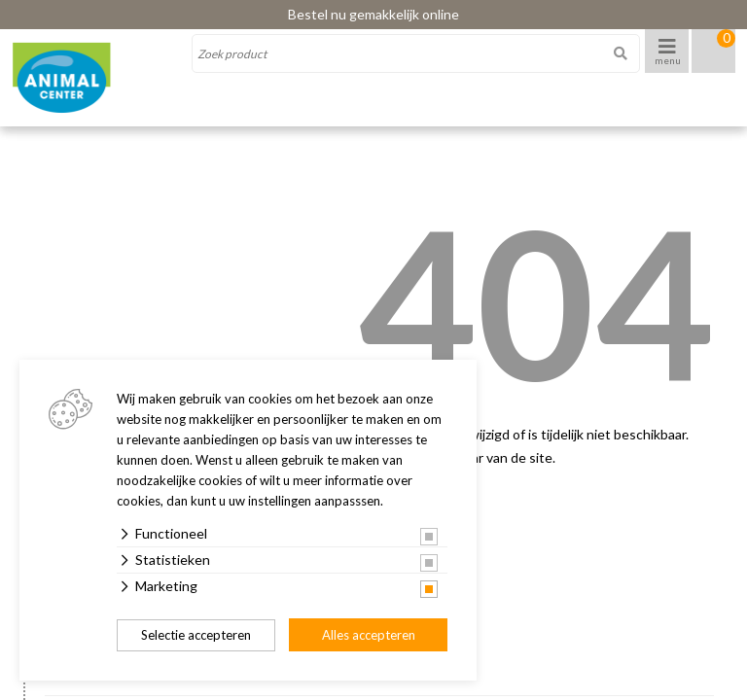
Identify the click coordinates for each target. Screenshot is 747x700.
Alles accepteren (369, 635)
